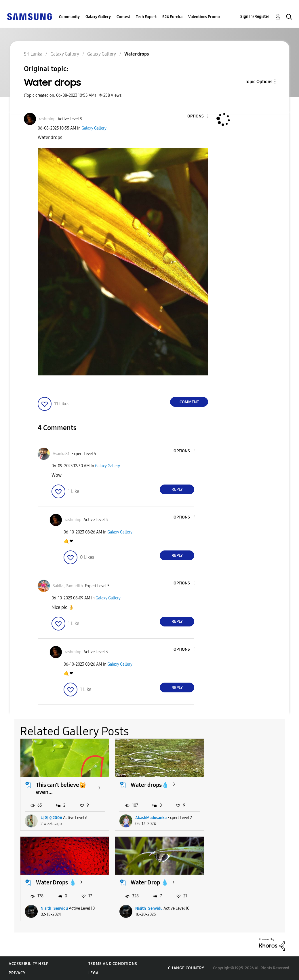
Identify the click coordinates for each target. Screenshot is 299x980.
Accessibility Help (29, 964)
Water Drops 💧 (246, 785)
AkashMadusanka (151, 818)
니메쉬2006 (51, 818)
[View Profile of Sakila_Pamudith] (68, 586)
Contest (123, 17)
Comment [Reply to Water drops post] (189, 402)
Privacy (17, 973)
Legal (95, 973)
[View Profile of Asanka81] (61, 454)
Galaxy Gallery (98, 17)
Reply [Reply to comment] (177, 489)
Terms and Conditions (113, 964)
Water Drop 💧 (55, 882)
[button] (198, 116)
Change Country (186, 968)
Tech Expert (146, 17)
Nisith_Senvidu (244, 818)
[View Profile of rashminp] (47, 119)
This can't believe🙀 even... (61, 788)
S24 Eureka (172, 17)
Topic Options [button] (259, 82)
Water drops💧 (150, 785)
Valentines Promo (204, 17)
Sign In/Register (255, 17)
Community (69, 17)
